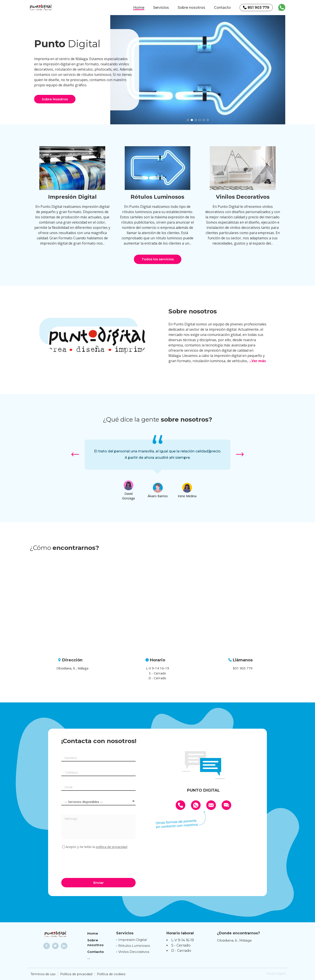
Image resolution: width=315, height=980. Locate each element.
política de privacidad (112, 847)
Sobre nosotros (191, 8)
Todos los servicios (158, 259)
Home (139, 8)
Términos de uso (43, 974)
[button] (188, 120)
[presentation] (94, 863)
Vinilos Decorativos (134, 952)
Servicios (161, 8)
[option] (198, 70)
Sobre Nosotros (55, 99)
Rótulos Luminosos (134, 946)
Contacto (222, 8)
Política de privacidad (76, 974)
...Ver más (257, 361)
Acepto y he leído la (96, 847)
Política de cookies (111, 974)
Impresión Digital (133, 940)
